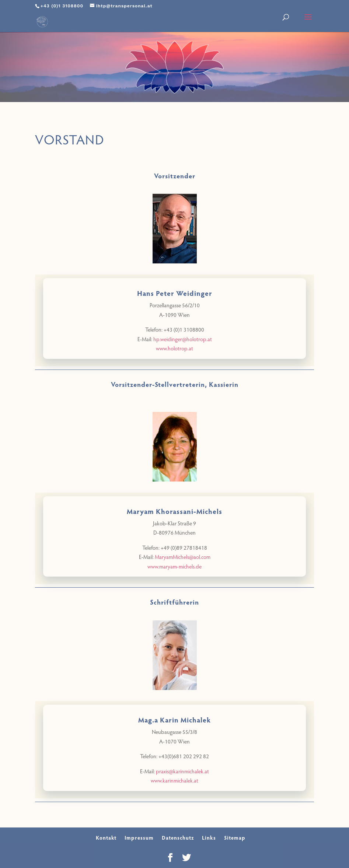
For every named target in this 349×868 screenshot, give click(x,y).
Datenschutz (178, 838)
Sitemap (235, 838)
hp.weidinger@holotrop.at (183, 339)
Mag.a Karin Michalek (174, 720)
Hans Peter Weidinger (175, 293)
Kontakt (106, 838)
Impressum (139, 838)
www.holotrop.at (174, 348)
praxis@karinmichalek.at (182, 771)
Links (209, 838)
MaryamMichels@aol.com (183, 557)
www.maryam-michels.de (174, 566)
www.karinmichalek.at (174, 780)
